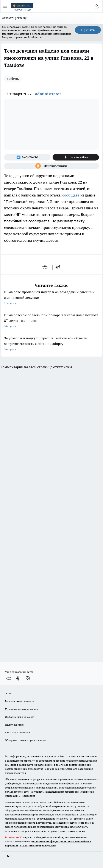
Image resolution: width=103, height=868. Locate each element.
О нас (8, 693)
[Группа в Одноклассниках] (51, 166)
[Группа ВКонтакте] (27, 157)
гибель (13, 79)
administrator (48, 94)
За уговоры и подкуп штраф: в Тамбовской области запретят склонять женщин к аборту (51, 344)
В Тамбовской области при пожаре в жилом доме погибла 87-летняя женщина (51, 321)
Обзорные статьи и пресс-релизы (25, 740)
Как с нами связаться (18, 732)
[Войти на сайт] (97, 6)
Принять (88, 30)
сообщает (71, 195)
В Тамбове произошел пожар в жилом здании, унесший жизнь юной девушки (51, 298)
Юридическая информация (21, 709)
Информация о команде (20, 717)
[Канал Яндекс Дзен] (76, 157)
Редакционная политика (20, 701)
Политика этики (15, 725)
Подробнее (28, 796)
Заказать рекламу (14, 18)
